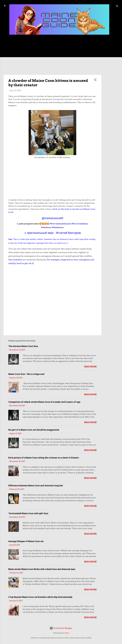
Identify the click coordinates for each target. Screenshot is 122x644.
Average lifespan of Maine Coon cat (26, 541)
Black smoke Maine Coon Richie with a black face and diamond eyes (42, 569)
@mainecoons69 (52, 218)
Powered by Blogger (61, 628)
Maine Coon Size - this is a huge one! (26, 374)
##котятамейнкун (80, 224)
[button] (95, 80)
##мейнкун (46, 227)
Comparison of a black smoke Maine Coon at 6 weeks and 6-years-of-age (44, 402)
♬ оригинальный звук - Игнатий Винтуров (52, 233)
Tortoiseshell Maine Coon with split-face (28, 513)
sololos (67, 633)
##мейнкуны (58, 227)
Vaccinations (15, 260)
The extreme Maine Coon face (23, 346)
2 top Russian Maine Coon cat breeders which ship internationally (40, 597)
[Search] (117, 6)
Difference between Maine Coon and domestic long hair (36, 486)
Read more (90, 367)
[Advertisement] (111, 75)
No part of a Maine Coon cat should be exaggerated (34, 430)
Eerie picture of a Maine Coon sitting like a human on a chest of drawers (44, 458)
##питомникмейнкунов (60, 224)
